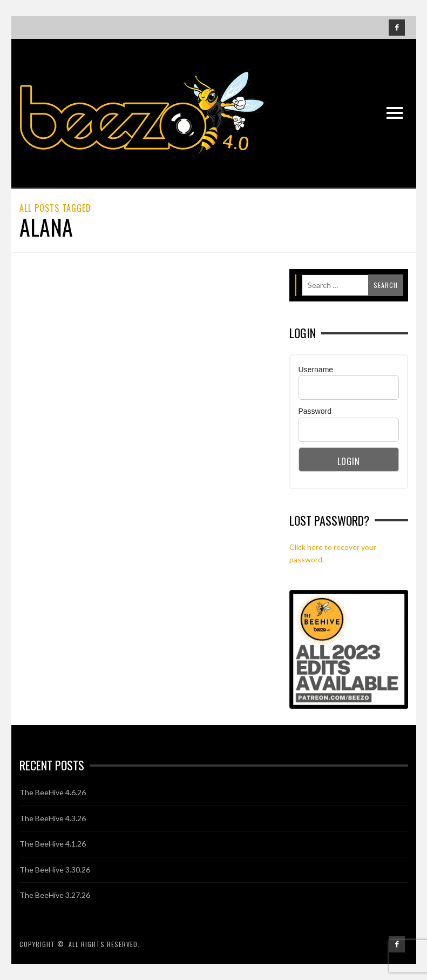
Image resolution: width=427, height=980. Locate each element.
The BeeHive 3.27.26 (55, 895)
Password (315, 411)
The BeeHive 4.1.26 (53, 844)
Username (316, 370)
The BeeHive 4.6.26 (53, 792)
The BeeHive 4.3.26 (53, 818)
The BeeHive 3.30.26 (55, 870)
